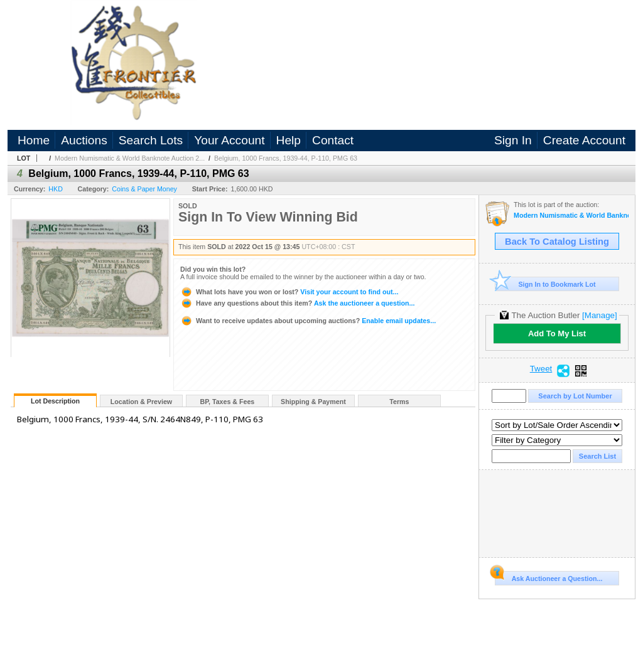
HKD (56, 189)
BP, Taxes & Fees (228, 402)
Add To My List (557, 333)
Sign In (513, 140)
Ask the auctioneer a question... (297, 303)
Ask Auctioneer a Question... (548, 577)
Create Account (584, 140)
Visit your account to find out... (289, 292)
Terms (399, 402)
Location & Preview (141, 402)
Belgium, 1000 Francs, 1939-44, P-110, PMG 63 (286, 158)
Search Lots (151, 140)
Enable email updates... (308, 321)
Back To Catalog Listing (557, 242)
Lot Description (55, 401)
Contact (333, 140)
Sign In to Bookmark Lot (545, 284)
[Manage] (599, 315)
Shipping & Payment (313, 402)
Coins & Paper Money (144, 189)
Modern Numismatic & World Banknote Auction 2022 (571, 216)
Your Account (229, 140)
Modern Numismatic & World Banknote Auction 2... (130, 158)
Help (289, 140)
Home (34, 140)
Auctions (84, 140)
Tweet (541, 369)
